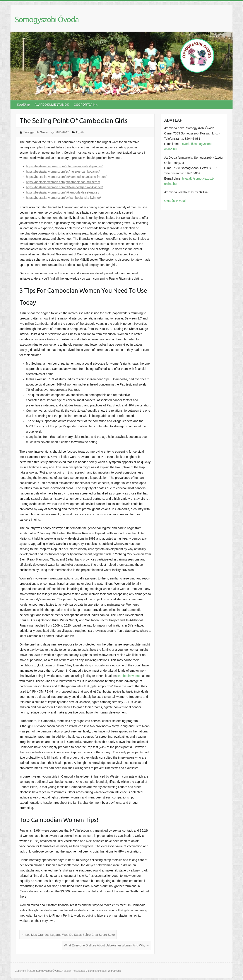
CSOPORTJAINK (86, 105)
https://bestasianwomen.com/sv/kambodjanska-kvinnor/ (63, 198)
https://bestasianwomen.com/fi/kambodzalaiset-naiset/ (62, 192)
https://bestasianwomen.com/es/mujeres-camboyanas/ (63, 172)
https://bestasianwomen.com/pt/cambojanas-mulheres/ (63, 182)
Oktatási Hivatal (175, 201)
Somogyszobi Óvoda (47, 19)
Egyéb (80, 132)
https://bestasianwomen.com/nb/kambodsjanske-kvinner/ (64, 187)
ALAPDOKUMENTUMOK (52, 105)
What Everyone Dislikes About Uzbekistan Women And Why (106, 945)
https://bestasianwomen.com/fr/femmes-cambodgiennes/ (64, 166)
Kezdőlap (23, 105)
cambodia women (129, 676)
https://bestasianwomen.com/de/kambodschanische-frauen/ (66, 177)
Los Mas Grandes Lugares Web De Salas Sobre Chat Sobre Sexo (68, 935)
